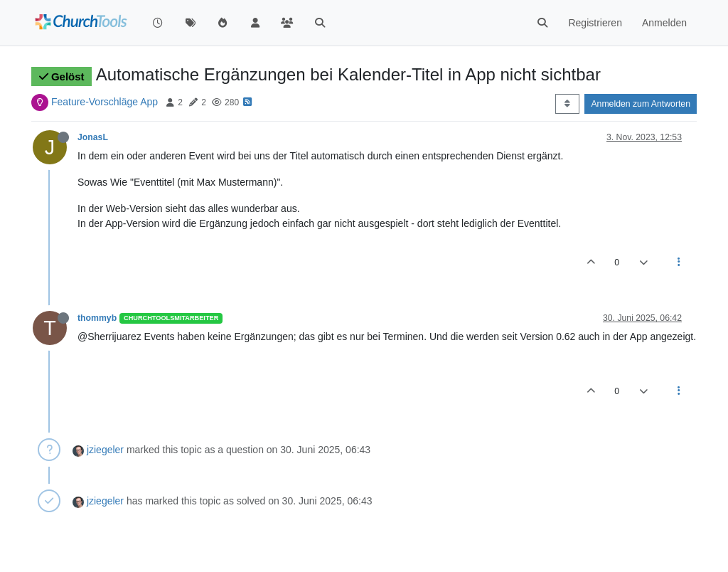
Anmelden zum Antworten (641, 104)
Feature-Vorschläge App (105, 102)
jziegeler (105, 450)
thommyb (97, 318)
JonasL (93, 137)
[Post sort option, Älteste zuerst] (567, 104)
